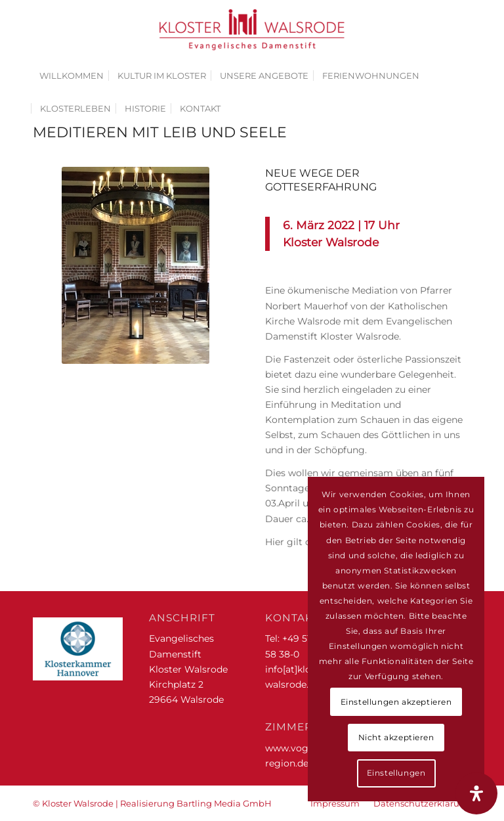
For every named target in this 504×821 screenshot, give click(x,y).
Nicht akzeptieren (396, 737)
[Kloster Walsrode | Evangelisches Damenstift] (252, 30)
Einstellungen (396, 773)
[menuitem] (72, 76)
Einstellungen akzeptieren (396, 702)
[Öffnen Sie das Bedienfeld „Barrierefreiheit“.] (476, 793)
